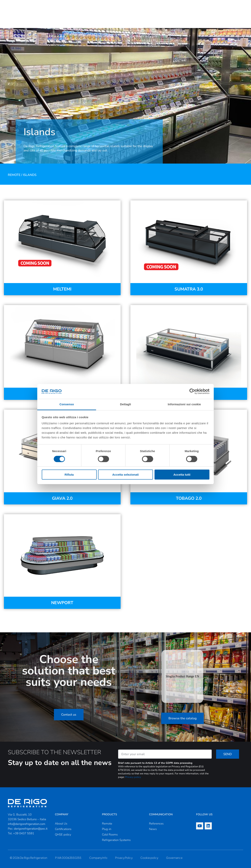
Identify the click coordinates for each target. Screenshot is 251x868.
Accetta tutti (182, 475)
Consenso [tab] (67, 404)
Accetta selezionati (125, 475)
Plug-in (107, 829)
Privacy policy (133, 777)
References (156, 824)
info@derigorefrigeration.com (27, 824)
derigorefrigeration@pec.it (31, 829)
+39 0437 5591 (24, 833)
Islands (30, 175)
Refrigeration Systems (116, 840)
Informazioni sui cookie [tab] (184, 404)
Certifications (63, 829)
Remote (14, 175)
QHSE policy (63, 835)
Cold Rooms (110, 835)
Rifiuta (69, 475)
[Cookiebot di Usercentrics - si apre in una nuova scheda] (192, 391)
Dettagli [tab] (125, 404)
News (153, 829)
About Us (61, 824)
